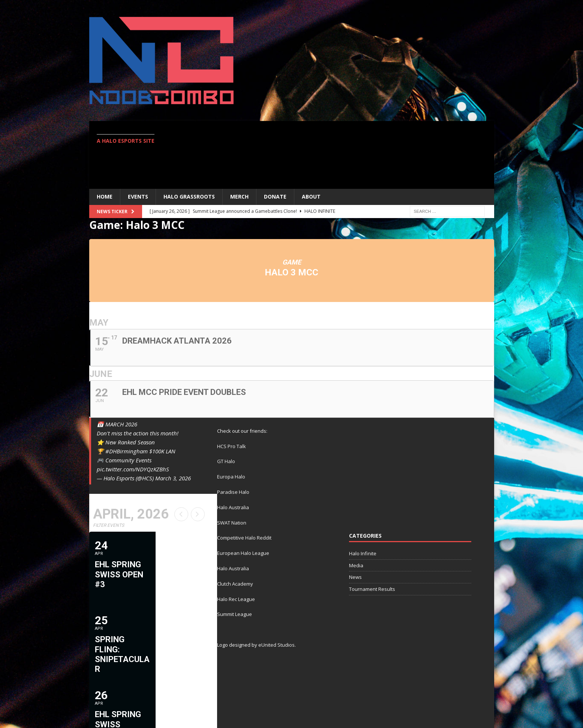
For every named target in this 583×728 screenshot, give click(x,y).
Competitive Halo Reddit (244, 538)
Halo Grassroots (189, 197)
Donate (275, 197)
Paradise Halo (233, 492)
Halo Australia (233, 507)
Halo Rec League (236, 599)
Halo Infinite (363, 553)
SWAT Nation (232, 523)
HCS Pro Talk (232, 446)
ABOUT (311, 197)
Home (105, 197)
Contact (477, 697)
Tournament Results (372, 589)
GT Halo (226, 461)
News (355, 577)
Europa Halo (231, 477)
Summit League (235, 614)
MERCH (239, 197)
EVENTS (138, 197)
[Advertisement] (357, 155)
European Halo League (243, 553)
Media (356, 565)
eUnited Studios (277, 645)
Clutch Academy (235, 584)
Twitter (443, 697)
